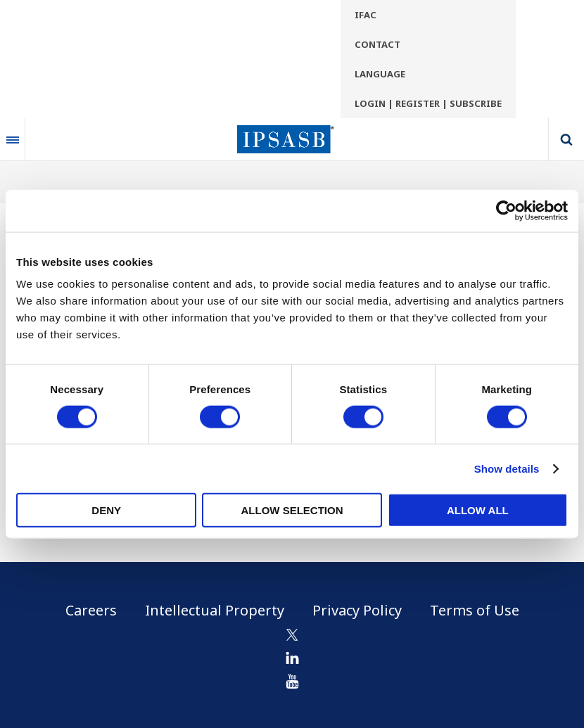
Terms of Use (475, 610)
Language (380, 74)
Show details (507, 468)
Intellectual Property (215, 610)
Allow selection (292, 510)
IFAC (366, 15)
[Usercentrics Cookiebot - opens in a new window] (506, 210)
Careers (91, 610)
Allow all (478, 510)
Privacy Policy (357, 610)
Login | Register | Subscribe (428, 103)
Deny (106, 510)
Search (566, 139)
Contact (377, 44)
